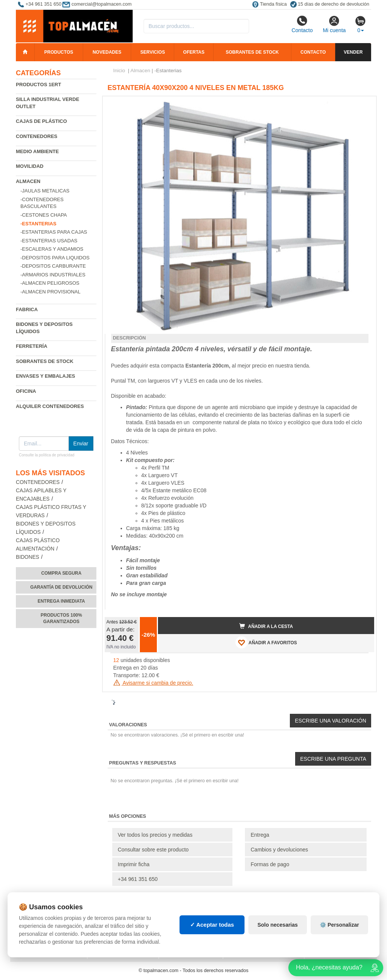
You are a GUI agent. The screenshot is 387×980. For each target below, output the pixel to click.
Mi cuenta (334, 24)
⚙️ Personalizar (339, 925)
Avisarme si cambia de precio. (153, 683)
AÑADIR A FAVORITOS (266, 642)
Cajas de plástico (41, 121)
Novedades (107, 52)
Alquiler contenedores (50, 406)
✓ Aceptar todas (212, 925)
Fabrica (27, 309)
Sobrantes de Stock (45, 361)
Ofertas (194, 52)
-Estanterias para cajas (54, 232)
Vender (353, 52)
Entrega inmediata (61, 601)
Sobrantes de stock (252, 52)
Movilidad (30, 166)
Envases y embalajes (46, 376)
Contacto (302, 24)
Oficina (26, 391)
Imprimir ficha (134, 864)
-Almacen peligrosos (50, 283)
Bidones (28, 557)
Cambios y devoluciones (279, 850)
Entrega (260, 835)
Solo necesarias (278, 925)
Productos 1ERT (39, 85)
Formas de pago (270, 864)
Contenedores (37, 136)
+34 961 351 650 (138, 879)
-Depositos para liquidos (55, 258)
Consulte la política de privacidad (47, 455)
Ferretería (32, 346)
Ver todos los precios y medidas (155, 835)
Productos (59, 52)
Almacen (28, 181)
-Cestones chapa (44, 215)
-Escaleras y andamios (52, 249)
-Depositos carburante (53, 266)
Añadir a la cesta (266, 626)
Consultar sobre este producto (153, 850)
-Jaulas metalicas (45, 191)
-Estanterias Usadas (49, 241)
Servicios (152, 52)
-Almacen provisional (50, 292)
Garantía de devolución (61, 587)
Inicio (119, 71)
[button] (362, 105)
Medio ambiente (37, 151)
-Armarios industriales (53, 275)
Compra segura (61, 573)
